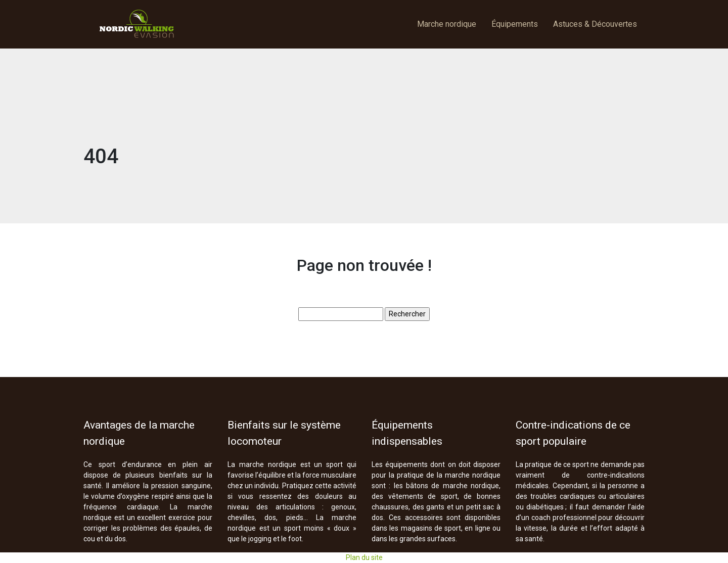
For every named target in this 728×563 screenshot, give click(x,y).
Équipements (515, 24)
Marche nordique (447, 24)
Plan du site (364, 557)
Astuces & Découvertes (595, 24)
